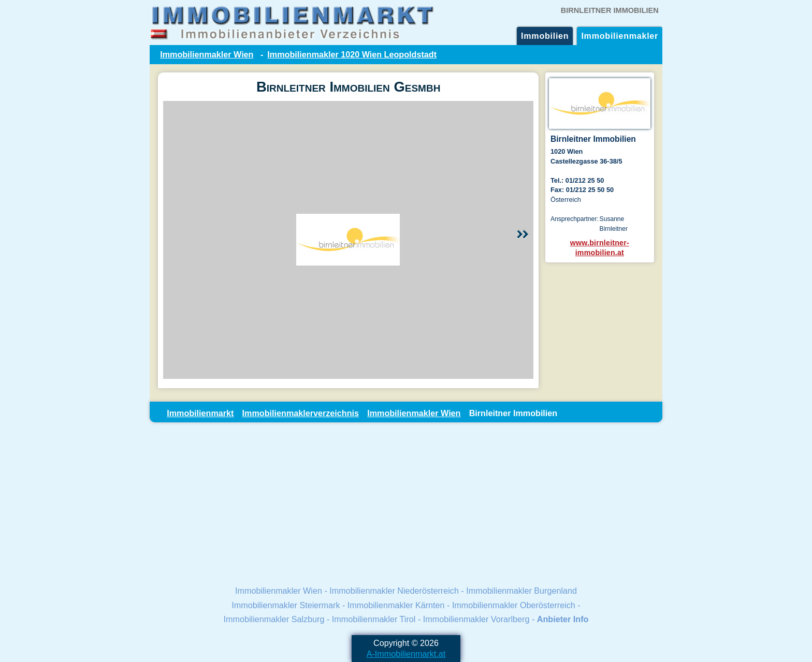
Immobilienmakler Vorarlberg (476, 619)
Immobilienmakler (620, 36)
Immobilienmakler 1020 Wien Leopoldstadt (352, 54)
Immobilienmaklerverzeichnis (301, 413)
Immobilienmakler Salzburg (274, 619)
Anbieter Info (563, 619)
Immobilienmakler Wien (207, 54)
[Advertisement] (406, 503)
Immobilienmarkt (200, 413)
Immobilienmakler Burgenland (521, 591)
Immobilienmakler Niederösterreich (394, 591)
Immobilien (545, 36)
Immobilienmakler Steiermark (286, 605)
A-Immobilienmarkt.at (406, 654)
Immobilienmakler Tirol (374, 619)
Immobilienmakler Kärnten (396, 605)
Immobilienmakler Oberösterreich (514, 605)
